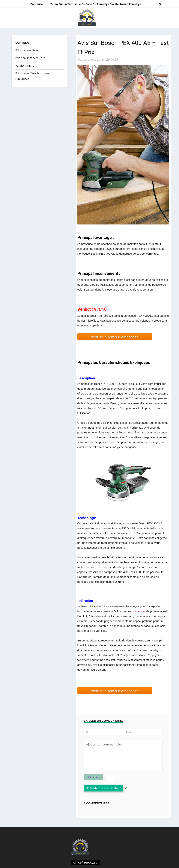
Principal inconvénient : (31, 58)
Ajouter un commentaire (104, 788)
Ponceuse (37, 4)
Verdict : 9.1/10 (25, 66)
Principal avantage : (28, 50)
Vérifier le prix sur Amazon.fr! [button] (115, 337)
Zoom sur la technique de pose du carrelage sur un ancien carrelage (96, 4)
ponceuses (139, 611)
